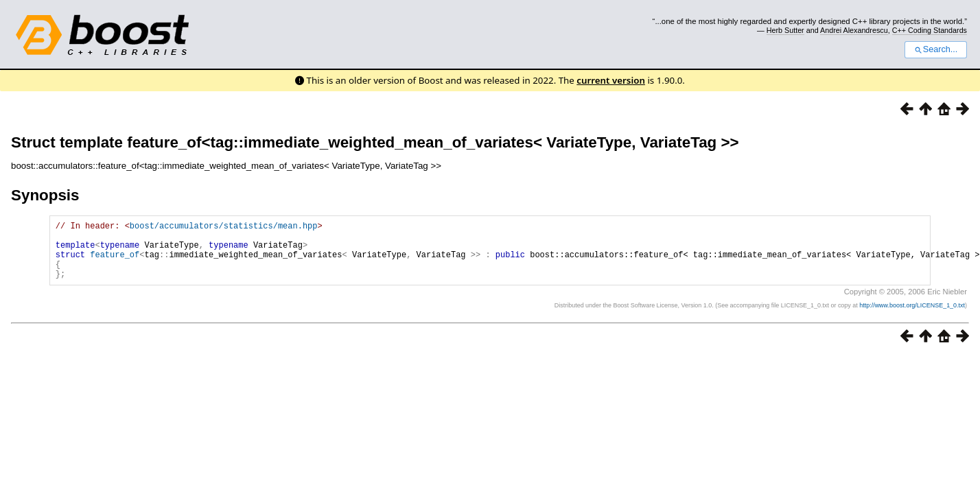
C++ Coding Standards (930, 30)
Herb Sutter (785, 30)
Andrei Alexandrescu (854, 30)
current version (611, 80)
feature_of (115, 262)
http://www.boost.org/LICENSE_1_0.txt (912, 318)
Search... (936, 49)
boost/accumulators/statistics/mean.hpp (224, 227)
